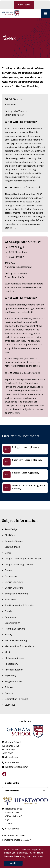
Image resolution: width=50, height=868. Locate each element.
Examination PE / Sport (16, 699)
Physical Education (14, 670)
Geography (10, 617)
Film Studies (11, 599)
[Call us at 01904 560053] (11, 829)
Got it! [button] (13, 863)
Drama (8, 570)
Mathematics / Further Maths (19, 646)
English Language (14, 582)
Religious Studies (13, 681)
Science (9, 687)
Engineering (11, 576)
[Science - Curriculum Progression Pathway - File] (25, 488)
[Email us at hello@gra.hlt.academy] (15, 767)
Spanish (9, 693)
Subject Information (20, 520)
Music (8, 652)
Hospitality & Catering (16, 640)
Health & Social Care (15, 629)
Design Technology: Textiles (19, 564)
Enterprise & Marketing (17, 594)
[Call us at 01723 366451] (11, 763)
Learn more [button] (37, 856)
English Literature (14, 588)
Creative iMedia (13, 547)
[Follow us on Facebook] (4, 774)
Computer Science (14, 541)
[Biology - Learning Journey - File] (25, 449)
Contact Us (24, 5)
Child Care (10, 535)
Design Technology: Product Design (23, 559)
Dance (8, 553)
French (8, 611)
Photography (11, 664)
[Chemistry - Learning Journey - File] (25, 462)
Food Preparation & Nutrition (20, 605)
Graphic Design (12, 623)
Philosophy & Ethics (15, 658)
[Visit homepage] (11, 13)
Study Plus (10, 705)
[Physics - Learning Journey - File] (25, 475)
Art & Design (11, 529)
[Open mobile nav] (45, 13)
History (8, 635)
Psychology (10, 676)
